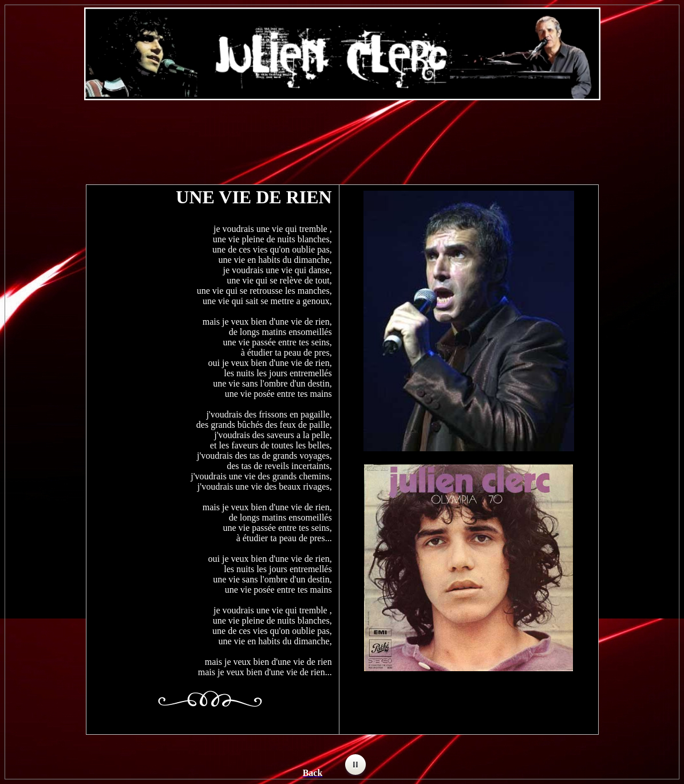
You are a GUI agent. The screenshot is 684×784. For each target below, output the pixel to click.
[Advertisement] (342, 137)
